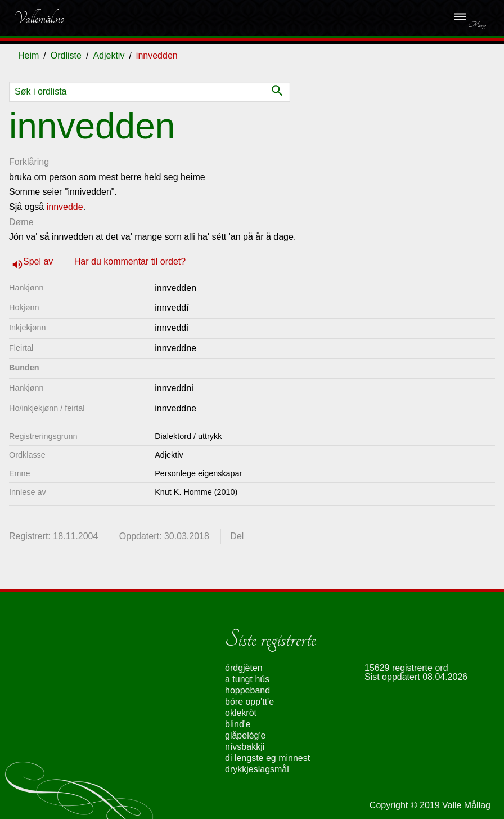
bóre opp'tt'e (249, 702)
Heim (28, 55)
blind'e (238, 724)
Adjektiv (109, 55)
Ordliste (66, 55)
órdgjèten (244, 668)
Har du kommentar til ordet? (130, 261)
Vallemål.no (39, 18)
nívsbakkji (245, 747)
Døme (21, 222)
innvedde (65, 207)
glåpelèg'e (245, 735)
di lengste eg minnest (267, 758)
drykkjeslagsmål (257, 769)
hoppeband (247, 690)
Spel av (39, 261)
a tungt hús (247, 679)
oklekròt (241, 713)
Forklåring (29, 162)
